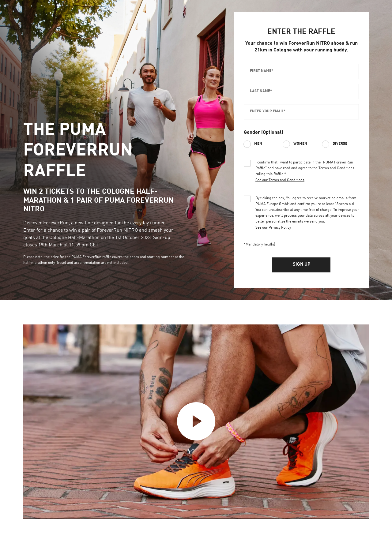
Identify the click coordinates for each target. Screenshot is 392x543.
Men (258, 144)
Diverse (340, 144)
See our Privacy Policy (273, 228)
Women (300, 144)
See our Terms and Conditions (280, 180)
